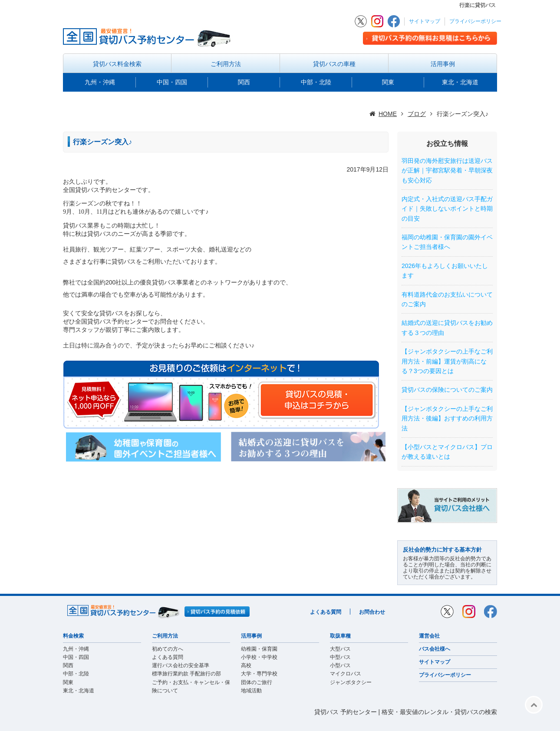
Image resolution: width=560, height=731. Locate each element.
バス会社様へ (435, 649)
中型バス (340, 657)
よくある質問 (326, 612)
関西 (244, 82)
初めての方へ (168, 649)
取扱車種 (340, 636)
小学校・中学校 (259, 657)
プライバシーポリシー (475, 21)
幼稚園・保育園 (259, 649)
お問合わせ (372, 612)
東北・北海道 (460, 82)
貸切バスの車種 (334, 64)
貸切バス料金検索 (117, 64)
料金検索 (73, 636)
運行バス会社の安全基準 (181, 665)
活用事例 (443, 64)
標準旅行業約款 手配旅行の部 (186, 674)
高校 (246, 665)
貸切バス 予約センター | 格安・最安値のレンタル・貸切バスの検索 (406, 712)
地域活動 (251, 691)
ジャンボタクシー (351, 682)
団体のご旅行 (257, 682)
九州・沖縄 (100, 82)
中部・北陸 (316, 82)
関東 (388, 82)
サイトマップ (425, 21)
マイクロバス (346, 674)
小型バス (340, 665)
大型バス (340, 649)
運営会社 (429, 636)
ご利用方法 (226, 64)
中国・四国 (172, 82)
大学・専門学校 (259, 674)
